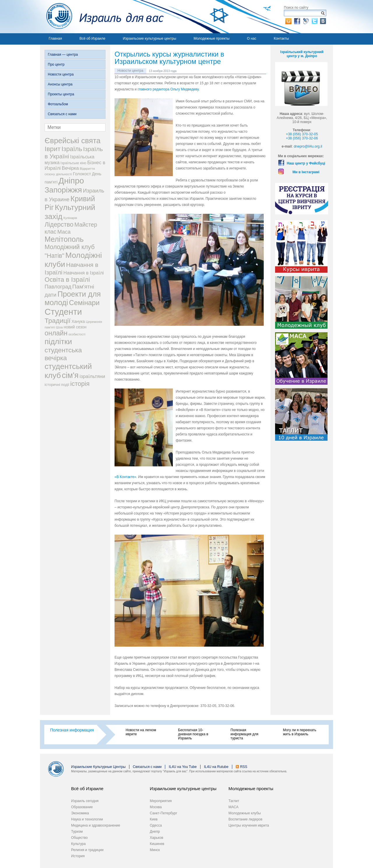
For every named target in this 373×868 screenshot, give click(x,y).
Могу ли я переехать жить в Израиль (300, 732)
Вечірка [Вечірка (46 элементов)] (70, 168)
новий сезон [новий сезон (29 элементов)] (75, 327)
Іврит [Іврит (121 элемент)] (53, 149)
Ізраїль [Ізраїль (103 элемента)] (72, 149)
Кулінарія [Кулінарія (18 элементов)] (70, 218)
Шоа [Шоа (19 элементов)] (59, 327)
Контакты (281, 38)
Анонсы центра (60, 84)
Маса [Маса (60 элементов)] (64, 232)
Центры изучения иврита (249, 825)
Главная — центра (63, 55)
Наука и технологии (87, 819)
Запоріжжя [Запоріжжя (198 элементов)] (63, 190)
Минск (155, 850)
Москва (156, 807)
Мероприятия (161, 801)
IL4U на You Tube (183, 767)
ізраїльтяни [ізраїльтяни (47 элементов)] (92, 376)
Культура (78, 844)
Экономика (80, 813)
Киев (154, 819)
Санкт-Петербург (163, 813)
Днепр (155, 832)
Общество (79, 838)
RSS (244, 767)
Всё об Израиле (93, 38)
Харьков (156, 838)
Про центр (56, 64)
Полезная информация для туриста (244, 734)
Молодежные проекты (212, 38)
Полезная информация (72, 730)
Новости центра (61, 74)
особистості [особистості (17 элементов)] (77, 334)
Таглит (234, 801)
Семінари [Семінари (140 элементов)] (84, 303)
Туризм (77, 832)
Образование (82, 807)
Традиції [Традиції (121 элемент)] (58, 321)
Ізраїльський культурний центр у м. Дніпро (302, 54)
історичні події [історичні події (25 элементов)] (57, 385)
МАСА (233, 807)
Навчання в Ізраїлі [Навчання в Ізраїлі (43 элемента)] (84, 273)
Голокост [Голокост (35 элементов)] (82, 174)
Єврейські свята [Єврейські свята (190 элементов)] (73, 141)
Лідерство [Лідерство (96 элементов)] (59, 225)
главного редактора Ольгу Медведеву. (169, 89)
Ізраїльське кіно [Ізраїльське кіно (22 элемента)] (74, 163)
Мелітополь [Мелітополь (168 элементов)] (64, 239)
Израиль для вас (102, 17)
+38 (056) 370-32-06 (302, 138)
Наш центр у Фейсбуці (306, 163)
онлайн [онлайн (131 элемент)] (56, 333)
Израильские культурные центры (149, 38)
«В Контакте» (125, 477)
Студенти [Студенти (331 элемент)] (63, 312)
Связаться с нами (62, 114)
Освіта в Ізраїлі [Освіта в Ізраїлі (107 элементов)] (67, 280)
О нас (251, 38)
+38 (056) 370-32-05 (302, 134)
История (78, 856)
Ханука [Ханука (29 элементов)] (78, 321)
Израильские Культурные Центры (98, 767)
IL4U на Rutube (216, 767)
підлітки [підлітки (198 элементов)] (58, 342)
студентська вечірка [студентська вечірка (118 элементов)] (63, 354)
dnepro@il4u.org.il (308, 146)
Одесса (156, 825)
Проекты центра (61, 94)
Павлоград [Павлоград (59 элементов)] (58, 287)
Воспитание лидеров (245, 819)
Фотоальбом (58, 104)
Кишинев (157, 844)
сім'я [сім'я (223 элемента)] (70, 375)
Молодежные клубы (245, 813)
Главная (55, 38)
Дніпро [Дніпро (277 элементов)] (71, 181)
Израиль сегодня (85, 801)
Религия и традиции (87, 850)
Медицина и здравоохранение (96, 825)
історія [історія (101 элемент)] (80, 384)
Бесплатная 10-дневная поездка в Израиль (193, 734)
